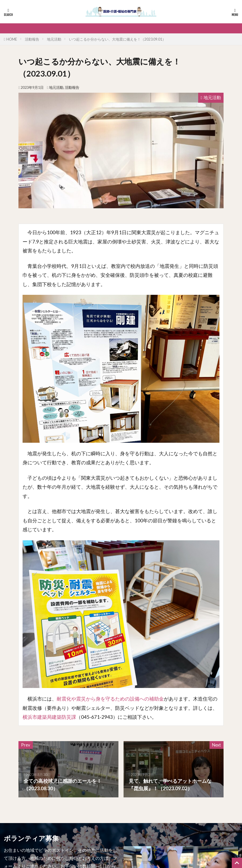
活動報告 (32, 39)
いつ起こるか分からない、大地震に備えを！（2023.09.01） (117, 39)
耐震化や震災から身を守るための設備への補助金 (110, 699)
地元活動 (54, 39)
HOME (12, 39)
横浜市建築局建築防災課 (49, 717)
